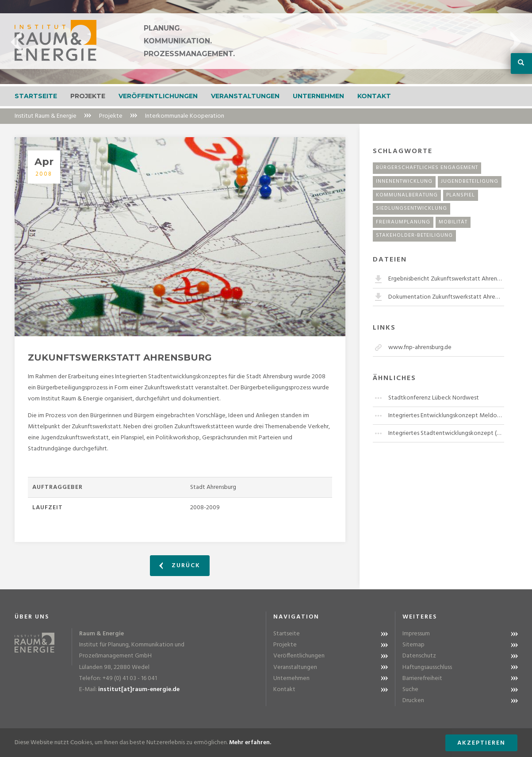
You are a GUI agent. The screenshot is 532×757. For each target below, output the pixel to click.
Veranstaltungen (245, 96)
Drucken (413, 701)
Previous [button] (16, 42)
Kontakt (374, 96)
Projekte (88, 96)
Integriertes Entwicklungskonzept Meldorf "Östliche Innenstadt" (446, 416)
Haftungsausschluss (427, 667)
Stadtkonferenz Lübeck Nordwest (434, 398)
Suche (410, 690)
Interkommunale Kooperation (185, 116)
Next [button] (516, 42)
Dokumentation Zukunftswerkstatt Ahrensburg (446, 297)
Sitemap (413, 645)
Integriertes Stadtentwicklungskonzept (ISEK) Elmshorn (446, 433)
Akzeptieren (481, 743)
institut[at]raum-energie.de (139, 690)
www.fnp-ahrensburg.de (420, 348)
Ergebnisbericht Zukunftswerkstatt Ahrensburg (446, 279)
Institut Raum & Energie (46, 116)
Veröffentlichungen (158, 96)
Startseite (36, 96)
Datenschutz (419, 656)
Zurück (180, 566)
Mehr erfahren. (250, 743)
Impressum (416, 634)
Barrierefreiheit (422, 678)
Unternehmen (318, 96)
